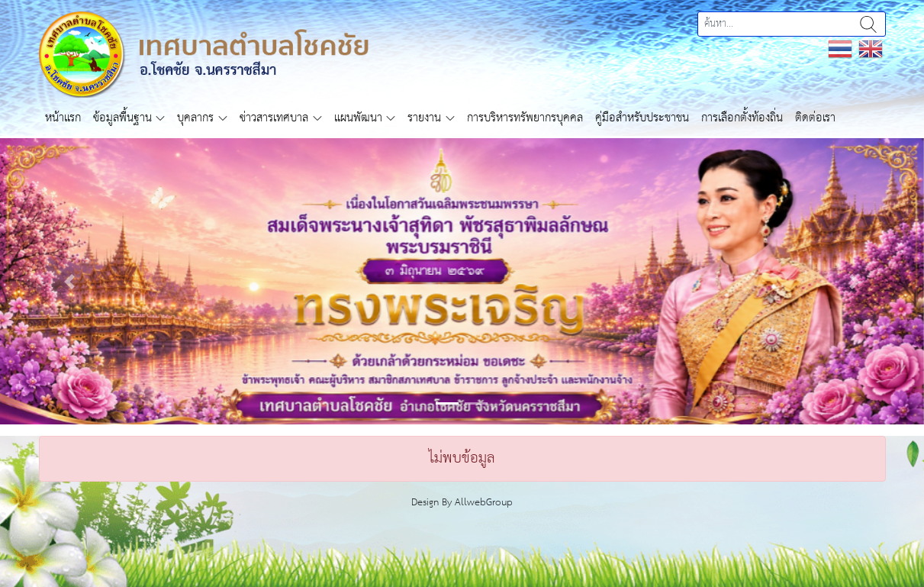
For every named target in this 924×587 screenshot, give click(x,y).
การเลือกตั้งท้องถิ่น (742, 118)
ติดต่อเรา (815, 118)
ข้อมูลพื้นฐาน (122, 118)
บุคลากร (195, 118)
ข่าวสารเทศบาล (274, 118)
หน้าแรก (63, 118)
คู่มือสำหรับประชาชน (642, 118)
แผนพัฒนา (358, 118)
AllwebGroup (484, 503)
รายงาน (424, 118)
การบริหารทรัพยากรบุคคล (525, 118)
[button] (69, 281)
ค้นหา (868, 24)
